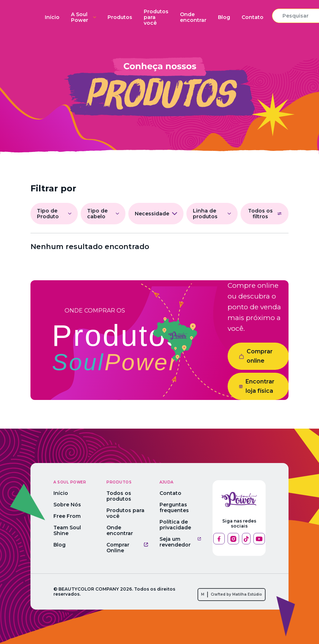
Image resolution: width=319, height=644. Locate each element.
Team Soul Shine (67, 530)
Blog (224, 17)
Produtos (120, 17)
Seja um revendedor (180, 542)
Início (52, 17)
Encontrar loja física (257, 386)
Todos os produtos (119, 496)
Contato (253, 17)
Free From (67, 516)
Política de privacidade (175, 525)
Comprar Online (127, 548)
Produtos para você (156, 17)
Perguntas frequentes (174, 507)
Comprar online (256, 356)
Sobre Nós (67, 505)
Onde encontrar (193, 17)
